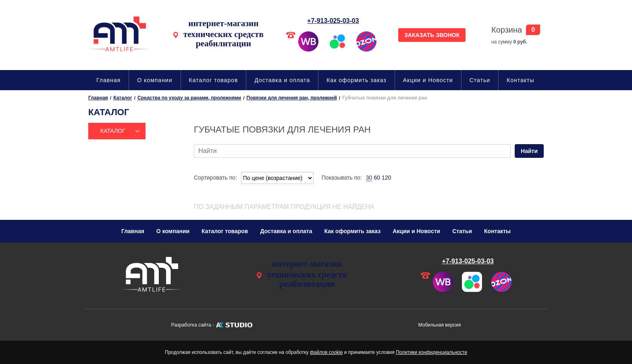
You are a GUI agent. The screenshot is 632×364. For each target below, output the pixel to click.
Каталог (113, 131)
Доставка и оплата (282, 80)
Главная (108, 80)
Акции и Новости (428, 80)
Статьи (480, 80)
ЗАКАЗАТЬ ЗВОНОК (432, 35)
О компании (155, 80)
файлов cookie (326, 352)
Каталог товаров (214, 80)
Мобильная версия (440, 325)
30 (369, 178)
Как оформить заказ (357, 80)
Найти (529, 151)
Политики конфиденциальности (431, 352)
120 (386, 178)
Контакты (520, 80)
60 (377, 178)
